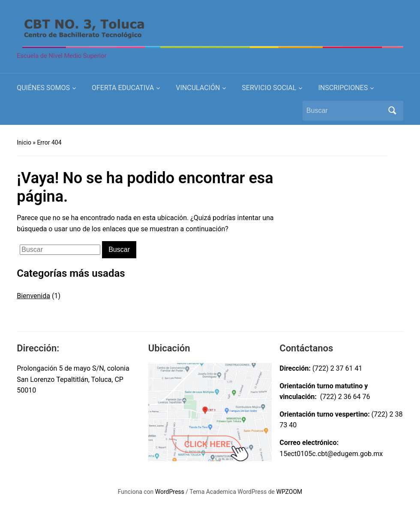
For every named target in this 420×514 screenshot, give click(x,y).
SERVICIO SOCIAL (269, 88)
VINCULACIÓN (198, 88)
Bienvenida (33, 296)
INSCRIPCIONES (343, 88)
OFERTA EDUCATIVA (123, 88)
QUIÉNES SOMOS (43, 88)
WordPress (170, 492)
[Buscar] (345, 111)
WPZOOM (289, 492)
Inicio (24, 142)
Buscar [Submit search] (393, 111)
